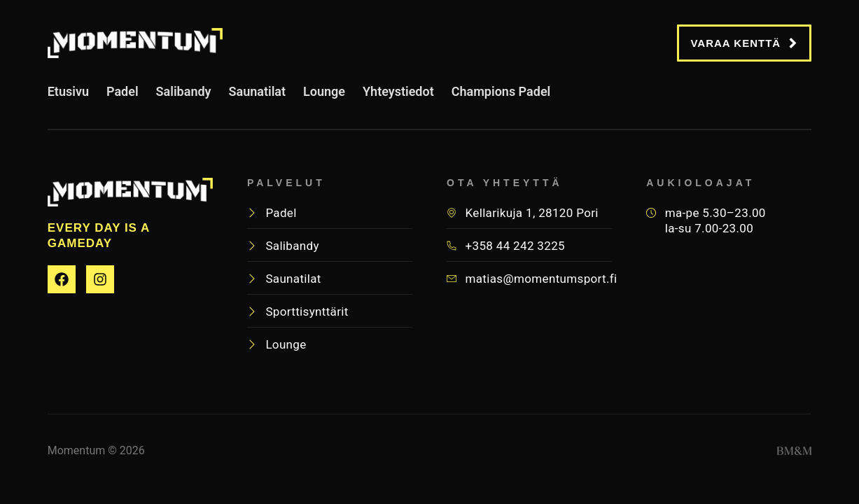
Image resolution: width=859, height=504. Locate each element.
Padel (123, 97)
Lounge (324, 97)
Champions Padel (501, 97)
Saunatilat (258, 97)
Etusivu (68, 97)
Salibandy (184, 97)
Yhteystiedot (398, 97)
